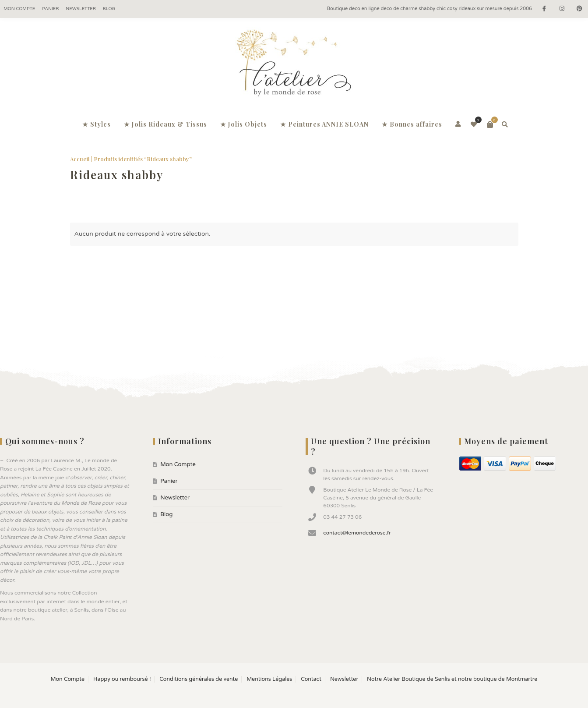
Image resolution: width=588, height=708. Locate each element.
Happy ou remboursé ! (122, 679)
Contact (311, 679)
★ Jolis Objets (244, 124)
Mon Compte (19, 9)
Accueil (80, 159)
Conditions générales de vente (199, 679)
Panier (50, 9)
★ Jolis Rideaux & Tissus (165, 124)
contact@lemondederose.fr (357, 533)
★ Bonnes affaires (412, 124)
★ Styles (97, 124)
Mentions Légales (269, 679)
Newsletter (81, 9)
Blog (109, 9)
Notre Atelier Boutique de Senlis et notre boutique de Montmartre (452, 679)
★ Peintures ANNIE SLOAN (324, 124)
